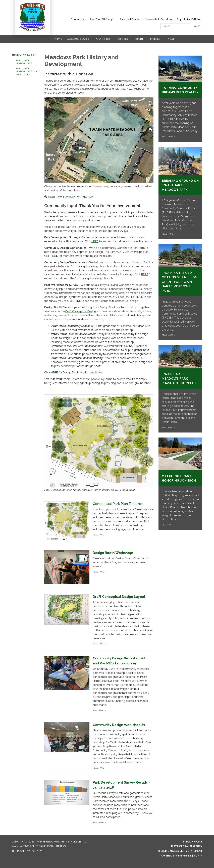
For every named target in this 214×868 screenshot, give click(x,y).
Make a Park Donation (158, 19)
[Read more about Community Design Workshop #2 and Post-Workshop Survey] (99, 684)
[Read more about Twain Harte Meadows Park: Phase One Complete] (180, 389)
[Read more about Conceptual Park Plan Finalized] (99, 521)
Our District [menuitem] (103, 39)
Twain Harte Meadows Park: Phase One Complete (28, 71)
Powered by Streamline (176, 856)
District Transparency (187, 846)
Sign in (198, 856)
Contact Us (78, 19)
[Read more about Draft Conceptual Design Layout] (99, 620)
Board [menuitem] (139, 39)
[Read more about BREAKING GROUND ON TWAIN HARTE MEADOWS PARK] (180, 193)
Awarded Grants (130, 19)
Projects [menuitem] (155, 39)
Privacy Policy (193, 842)
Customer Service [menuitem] (78, 39)
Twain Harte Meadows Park (24, 62)
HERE (95, 241)
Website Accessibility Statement (180, 851)
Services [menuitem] (123, 39)
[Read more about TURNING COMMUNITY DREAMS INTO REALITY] (180, 99)
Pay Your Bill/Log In (102, 19)
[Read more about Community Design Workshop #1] (99, 746)
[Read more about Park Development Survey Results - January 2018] (99, 802)
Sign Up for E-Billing (189, 19)
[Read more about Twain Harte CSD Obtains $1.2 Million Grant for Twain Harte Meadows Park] (180, 292)
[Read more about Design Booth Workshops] (99, 567)
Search (196, 26)
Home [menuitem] (58, 39)
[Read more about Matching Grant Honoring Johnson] (180, 484)
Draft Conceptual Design (81, 311)
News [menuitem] (171, 39)
